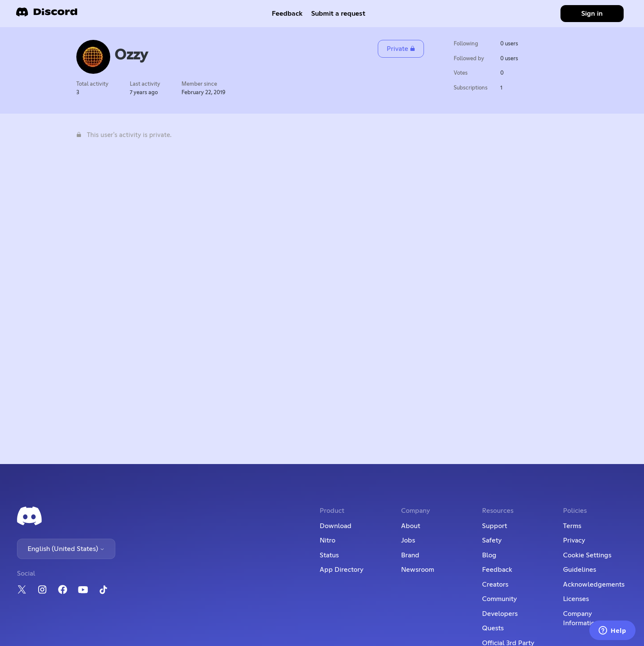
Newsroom (418, 570)
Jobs (408, 540)
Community (499, 599)
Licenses (576, 599)
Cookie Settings (587, 555)
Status (329, 555)
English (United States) (66, 549)
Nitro (328, 540)
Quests (493, 628)
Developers (500, 614)
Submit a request (338, 14)
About (411, 526)
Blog (489, 555)
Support (495, 526)
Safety (492, 540)
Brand (410, 555)
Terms (572, 526)
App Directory (342, 570)
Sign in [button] (592, 14)
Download (336, 526)
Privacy (574, 540)
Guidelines (580, 570)
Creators (495, 584)
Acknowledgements (594, 584)
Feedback (287, 14)
